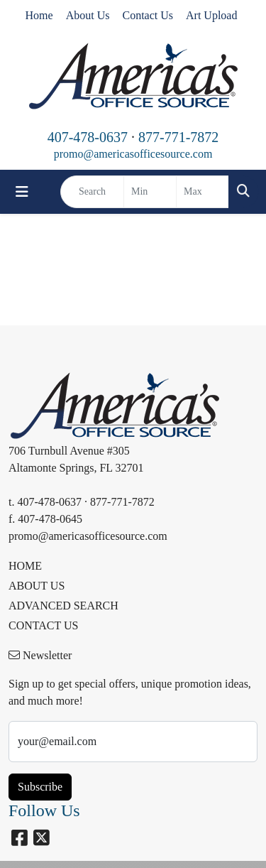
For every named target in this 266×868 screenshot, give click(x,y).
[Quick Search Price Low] (150, 192)
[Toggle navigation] (22, 192)
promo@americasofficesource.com (133, 154)
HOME (25, 566)
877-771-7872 (178, 137)
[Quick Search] (92, 192)
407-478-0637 (88, 137)
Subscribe (40, 787)
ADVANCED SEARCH (63, 606)
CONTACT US (43, 625)
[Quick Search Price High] (203, 192)
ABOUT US (37, 586)
